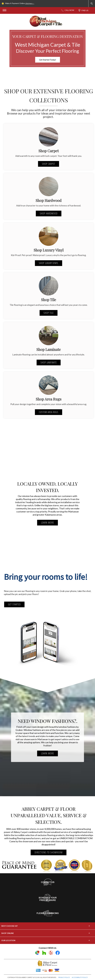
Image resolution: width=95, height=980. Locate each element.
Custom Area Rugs (49, 412)
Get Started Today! (48, 60)
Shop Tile (49, 313)
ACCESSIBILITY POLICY (80, 977)
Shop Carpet (49, 164)
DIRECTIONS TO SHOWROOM (49, 852)
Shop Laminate (49, 362)
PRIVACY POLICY (64, 977)
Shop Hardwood (49, 213)
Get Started (14, 604)
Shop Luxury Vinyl (49, 263)
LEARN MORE (47, 523)
